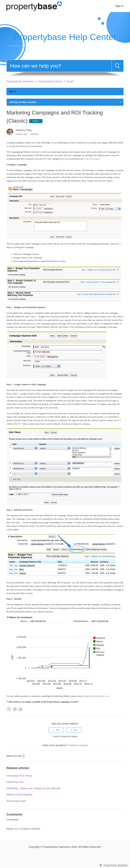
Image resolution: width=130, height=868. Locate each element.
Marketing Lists (15, 782)
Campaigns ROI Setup (19, 776)
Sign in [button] (119, 6)
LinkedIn (21, 712)
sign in (17, 829)
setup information (92, 159)
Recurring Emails (16, 801)
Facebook (9, 712)
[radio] (56, 730)
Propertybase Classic (51, 81)
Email (70, 81)
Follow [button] (36, 121)
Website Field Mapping (19, 794)
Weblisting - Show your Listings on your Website (34, 788)
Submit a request (78, 745)
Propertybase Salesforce (20, 81)
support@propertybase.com (96, 696)
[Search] (59, 66)
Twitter (15, 712)
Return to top (16, 756)
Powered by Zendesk (116, 865)
